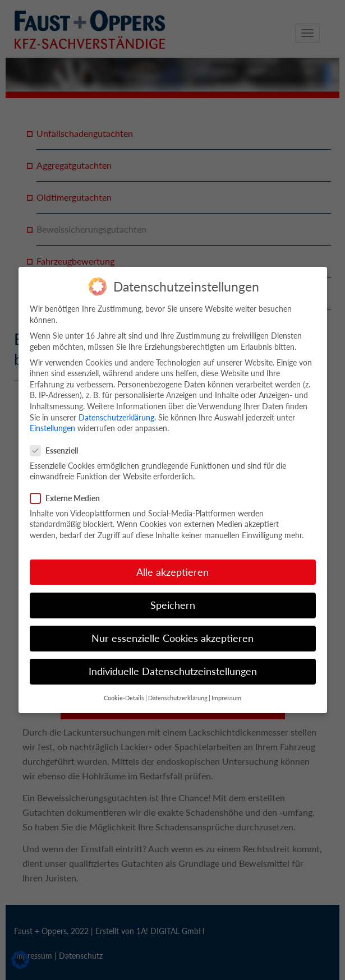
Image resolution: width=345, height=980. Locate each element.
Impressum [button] (226, 687)
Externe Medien (68, 487)
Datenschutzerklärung (116, 406)
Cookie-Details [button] (124, 687)
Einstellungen (52, 417)
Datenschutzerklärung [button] (178, 687)
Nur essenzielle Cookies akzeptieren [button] (173, 628)
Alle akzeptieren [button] (173, 561)
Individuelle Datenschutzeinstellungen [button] (173, 661)
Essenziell (58, 439)
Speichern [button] (173, 594)
